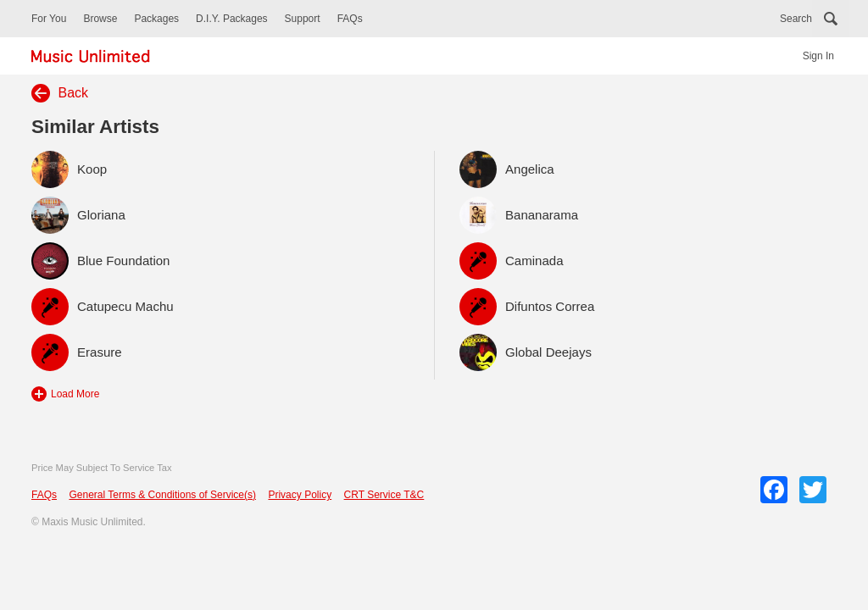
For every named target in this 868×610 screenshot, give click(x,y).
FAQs (350, 19)
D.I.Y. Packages (232, 19)
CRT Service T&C (384, 495)
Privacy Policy (300, 495)
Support (303, 19)
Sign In (818, 56)
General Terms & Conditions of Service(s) (162, 495)
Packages (156, 19)
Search (796, 19)
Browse (100, 19)
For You (49, 19)
